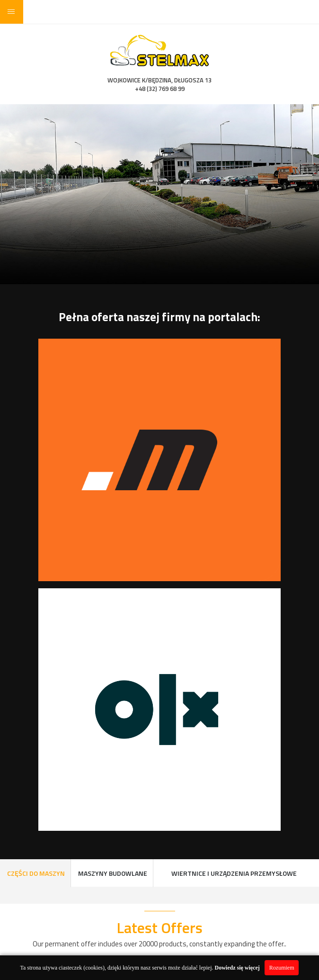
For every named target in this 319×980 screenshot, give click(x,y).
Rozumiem (282, 968)
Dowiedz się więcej (237, 968)
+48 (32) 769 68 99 (160, 89)
